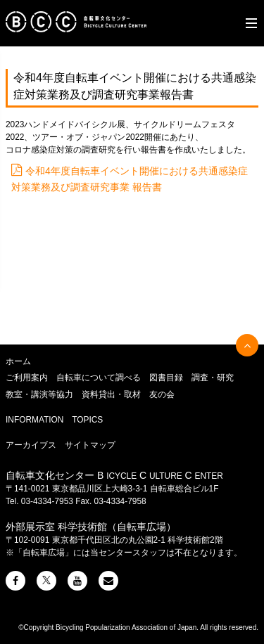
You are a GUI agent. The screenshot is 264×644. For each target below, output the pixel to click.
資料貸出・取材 (111, 394)
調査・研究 (213, 378)
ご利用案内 (27, 378)
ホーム (18, 361)
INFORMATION (34, 420)
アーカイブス (31, 445)
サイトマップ (90, 445)
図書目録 (166, 378)
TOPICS (87, 420)
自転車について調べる (99, 378)
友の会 (162, 394)
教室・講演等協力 (39, 394)
